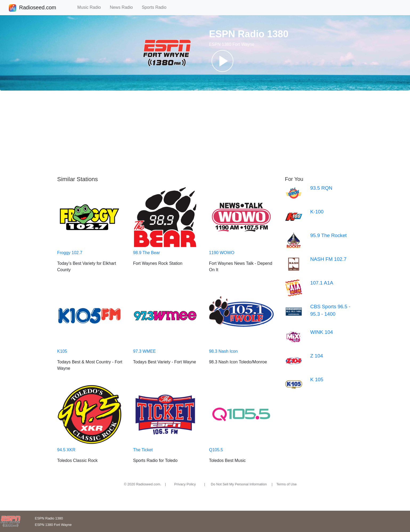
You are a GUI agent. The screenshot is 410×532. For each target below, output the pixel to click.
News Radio (124, 7)
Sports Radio (156, 7)
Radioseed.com (38, 8)
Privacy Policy (185, 484)
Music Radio (91, 7)
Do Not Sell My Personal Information (239, 484)
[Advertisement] (205, 133)
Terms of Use (287, 484)
